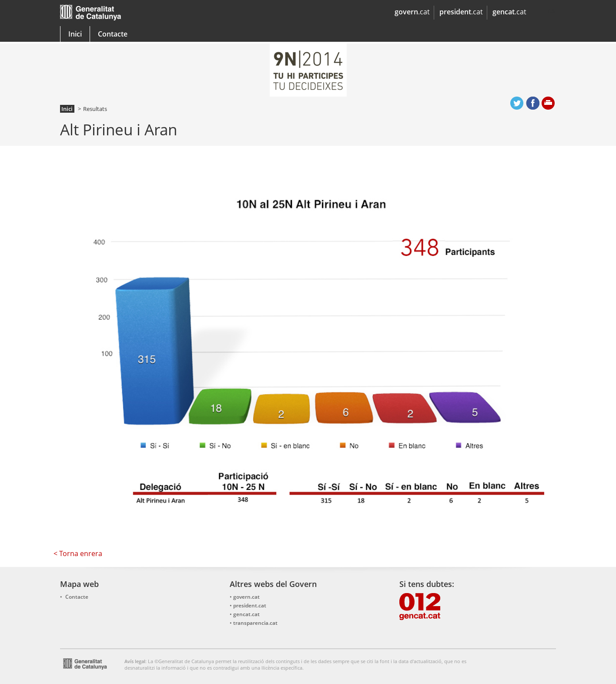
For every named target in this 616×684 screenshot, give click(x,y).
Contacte (113, 34)
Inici (75, 34)
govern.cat (246, 597)
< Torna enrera (78, 553)
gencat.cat (181, 15)
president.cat (250, 605)
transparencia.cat (255, 623)
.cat (412, 12)
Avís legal (135, 661)
